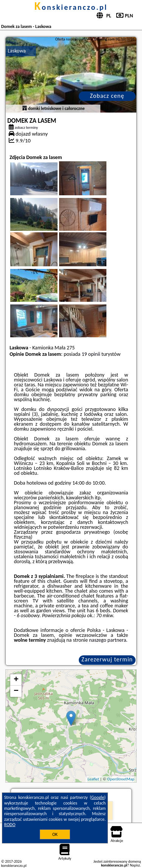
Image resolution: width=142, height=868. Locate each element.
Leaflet (93, 779)
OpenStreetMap (121, 779)
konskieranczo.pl (71, 7)
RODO (10, 825)
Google (98, 797)
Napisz (135, 865)
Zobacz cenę (107, 96)
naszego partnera (108, 640)
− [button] (16, 691)
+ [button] (16, 680)
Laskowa (17, 51)
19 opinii (91, 354)
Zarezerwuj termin (107, 659)
